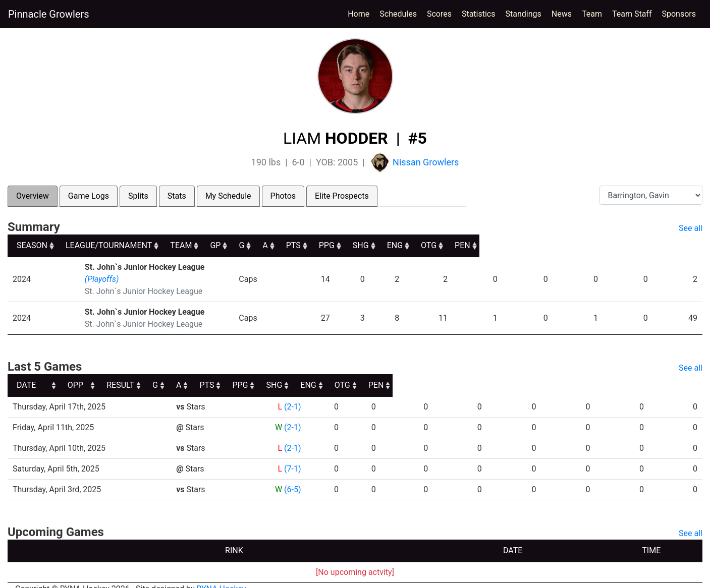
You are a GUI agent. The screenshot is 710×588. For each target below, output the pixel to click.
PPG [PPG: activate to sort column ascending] (508, 245)
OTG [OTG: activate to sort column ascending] (642, 245)
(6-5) (292, 477)
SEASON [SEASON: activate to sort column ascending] (32, 245)
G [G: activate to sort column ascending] (396, 245)
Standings (524, 14)
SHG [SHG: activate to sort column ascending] (553, 245)
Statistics (481, 13)
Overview (33, 196)
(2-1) (292, 395)
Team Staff (632, 14)
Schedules (398, 14)
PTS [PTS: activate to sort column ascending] (465, 245)
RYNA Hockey (222, 577)
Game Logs (89, 196)
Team (592, 14)
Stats (177, 196)
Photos (283, 196)
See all (691, 228)
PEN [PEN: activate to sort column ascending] (686, 245)
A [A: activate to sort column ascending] (426, 245)
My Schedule (228, 196)
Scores (441, 13)
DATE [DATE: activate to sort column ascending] (26, 373)
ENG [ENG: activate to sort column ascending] (597, 245)
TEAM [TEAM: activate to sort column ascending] (307, 245)
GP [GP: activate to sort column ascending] (362, 245)
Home (359, 14)
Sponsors (679, 14)
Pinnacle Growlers (49, 14)
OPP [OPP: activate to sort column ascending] (188, 373)
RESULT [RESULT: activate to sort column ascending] (283, 373)
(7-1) (292, 457)
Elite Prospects (342, 196)
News (562, 14)
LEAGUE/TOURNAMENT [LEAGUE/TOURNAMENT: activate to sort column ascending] (124, 245)
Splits (138, 196)
